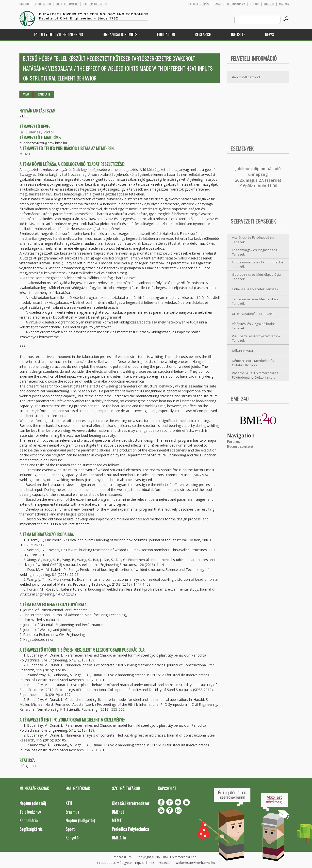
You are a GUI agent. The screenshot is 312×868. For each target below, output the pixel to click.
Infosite (238, 34)
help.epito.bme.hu (95, 4)
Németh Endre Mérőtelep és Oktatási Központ (253, 363)
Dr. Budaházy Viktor (37, 132)
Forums (233, 442)
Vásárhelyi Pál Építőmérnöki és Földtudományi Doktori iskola (255, 375)
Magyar (284, 4)
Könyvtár (73, 838)
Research (203, 34)
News (270, 34)
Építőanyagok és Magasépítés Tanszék (255, 252)
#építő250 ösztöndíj (247, 77)
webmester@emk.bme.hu (195, 863)
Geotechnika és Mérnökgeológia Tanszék (256, 277)
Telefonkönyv (236, 4)
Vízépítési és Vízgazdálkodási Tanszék (254, 326)
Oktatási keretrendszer (131, 803)
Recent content (240, 446)
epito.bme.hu (42, 4)
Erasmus (72, 812)
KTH (69, 803)
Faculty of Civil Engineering (59, 34)
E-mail (218, 4)
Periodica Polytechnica (130, 829)
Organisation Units (120, 34)
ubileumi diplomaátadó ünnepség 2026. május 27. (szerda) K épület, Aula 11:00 (258, 177)
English (269, 4)
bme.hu (24, 4)
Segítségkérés (31, 829)
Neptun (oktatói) (33, 803)
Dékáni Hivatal (243, 351)
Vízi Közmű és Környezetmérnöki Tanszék (257, 338)
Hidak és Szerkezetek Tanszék (255, 289)
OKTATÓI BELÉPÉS (198, 4)
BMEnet (118, 812)
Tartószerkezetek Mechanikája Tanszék (255, 301)
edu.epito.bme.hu (67, 4)
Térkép (255, 4)
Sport (70, 829)
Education (166, 34)
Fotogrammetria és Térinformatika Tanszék (257, 265)
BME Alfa (119, 838)
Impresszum (122, 857)
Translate (43, 94)
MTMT (25, 154)
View (26, 94)
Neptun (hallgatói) (80, 820)
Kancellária (29, 820)
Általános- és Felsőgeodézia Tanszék (253, 240)
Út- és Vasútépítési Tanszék (253, 314)
